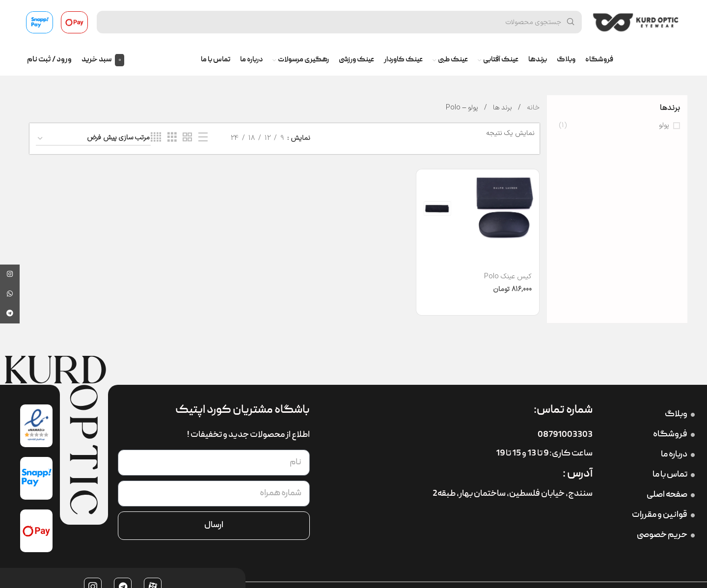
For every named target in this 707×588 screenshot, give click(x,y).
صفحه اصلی (671, 495)
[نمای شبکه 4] (156, 138)
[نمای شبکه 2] (187, 138)
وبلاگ (680, 414)
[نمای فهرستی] (203, 138)
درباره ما (678, 455)
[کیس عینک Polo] (478, 208)
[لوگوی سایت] (636, 22)
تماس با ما (674, 475)
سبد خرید (97, 60)
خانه (532, 108)
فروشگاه (674, 435)
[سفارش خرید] (93, 139)
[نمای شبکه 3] (172, 138)
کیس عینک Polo (508, 277)
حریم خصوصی (666, 535)
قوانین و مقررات (663, 515)
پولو (664, 126)
